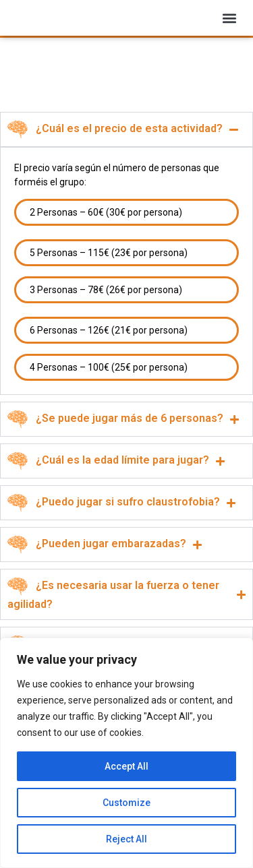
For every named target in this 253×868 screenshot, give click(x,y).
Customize (126, 803)
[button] (230, 23)
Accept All (126, 766)
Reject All (126, 839)
